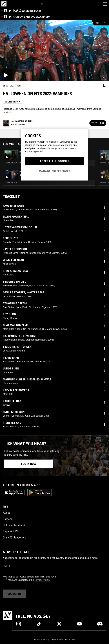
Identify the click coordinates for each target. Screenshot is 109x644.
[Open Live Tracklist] (96, 23)
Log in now (29, 464)
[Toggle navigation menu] (105, 4)
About (6, 513)
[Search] (42, 4)
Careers (7, 519)
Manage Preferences (55, 171)
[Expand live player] (105, 23)
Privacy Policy (42, 580)
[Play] (54, 50)
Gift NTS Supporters (14, 537)
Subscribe (14, 594)
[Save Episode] (105, 85)
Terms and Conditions (63, 639)
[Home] (4, 4)
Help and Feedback (14, 525)
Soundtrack (12, 102)
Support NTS (10, 531)
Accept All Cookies (55, 161)
